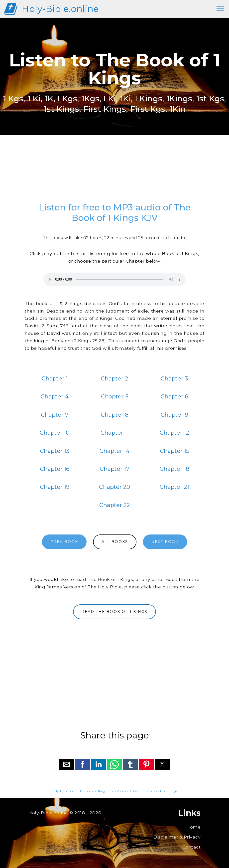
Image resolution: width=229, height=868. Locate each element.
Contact (192, 847)
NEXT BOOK (165, 542)
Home (193, 827)
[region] (114, 171)
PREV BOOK (64, 542)
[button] (67, 764)
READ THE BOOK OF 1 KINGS (114, 612)
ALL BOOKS (115, 542)
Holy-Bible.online (60, 9)
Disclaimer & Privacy (177, 837)
